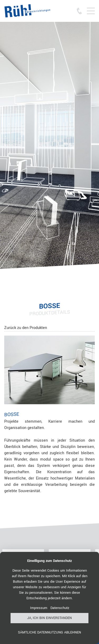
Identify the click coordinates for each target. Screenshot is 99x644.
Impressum (39, 608)
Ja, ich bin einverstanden (49, 618)
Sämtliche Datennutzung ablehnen (49, 632)
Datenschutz (60, 608)
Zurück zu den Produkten (26, 328)
